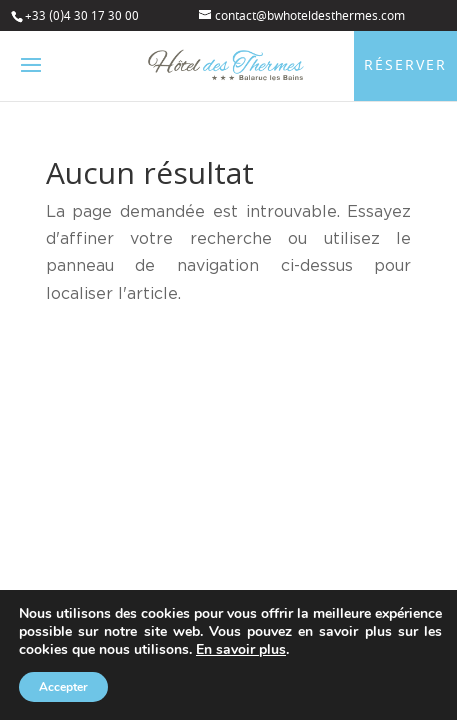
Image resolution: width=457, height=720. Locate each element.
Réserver (405, 65)
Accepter (63, 687)
